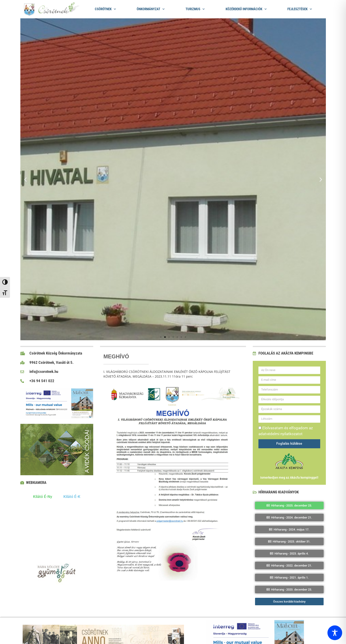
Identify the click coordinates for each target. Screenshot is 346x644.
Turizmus (195, 9)
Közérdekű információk (246, 9)
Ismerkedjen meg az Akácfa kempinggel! (289, 478)
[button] (25, 179)
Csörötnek (105, 9)
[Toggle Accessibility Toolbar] (335, 633)
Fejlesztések (300, 9)
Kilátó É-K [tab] (72, 497)
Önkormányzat (151, 9)
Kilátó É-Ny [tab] (43, 497)
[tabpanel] (57, 529)
